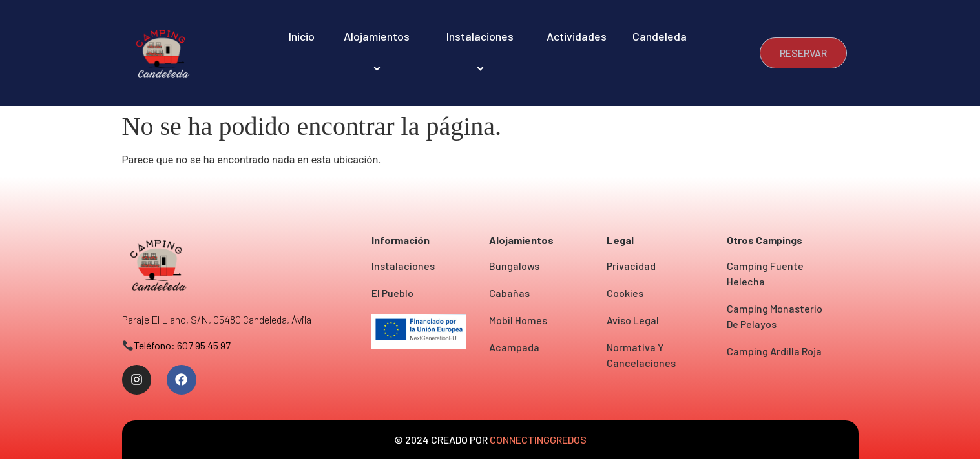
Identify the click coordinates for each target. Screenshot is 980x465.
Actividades (577, 36)
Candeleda (660, 36)
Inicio (302, 36)
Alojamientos (379, 53)
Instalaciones (482, 53)
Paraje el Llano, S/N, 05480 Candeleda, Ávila (217, 319)
